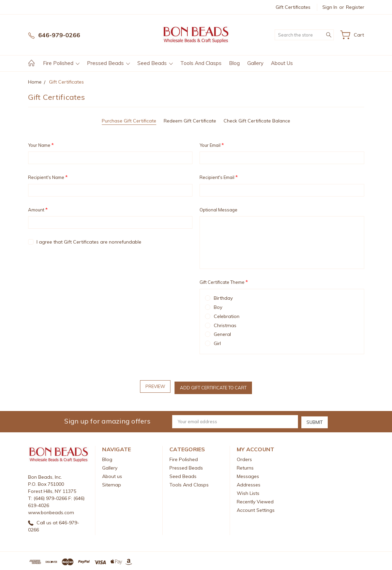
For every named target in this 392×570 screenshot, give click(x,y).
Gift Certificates (293, 7)
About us (282, 63)
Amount (38, 209)
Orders (244, 457)
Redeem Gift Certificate (190, 121)
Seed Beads (155, 63)
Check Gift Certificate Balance (257, 121)
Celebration (227, 316)
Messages (248, 474)
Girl (217, 343)
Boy (218, 307)
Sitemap (112, 483)
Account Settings (256, 508)
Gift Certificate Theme (224, 282)
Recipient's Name (48, 177)
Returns (245, 466)
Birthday (223, 298)
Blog (234, 63)
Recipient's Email (219, 177)
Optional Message (218, 210)
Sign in (330, 7)
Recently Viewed (255, 500)
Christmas (225, 325)
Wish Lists (248, 491)
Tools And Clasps (201, 63)
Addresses (249, 483)
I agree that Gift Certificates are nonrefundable (89, 242)
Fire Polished (61, 63)
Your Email (212, 145)
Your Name (41, 145)
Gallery (255, 63)
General (222, 334)
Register (355, 7)
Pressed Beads (108, 63)
